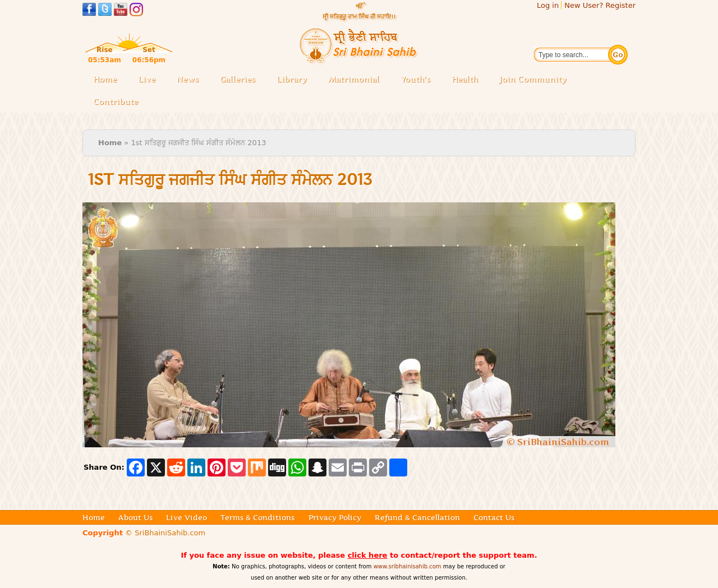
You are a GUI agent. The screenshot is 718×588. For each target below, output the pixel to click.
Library (295, 80)
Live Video (187, 517)
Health (465, 79)
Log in (548, 5)
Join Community (533, 79)
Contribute (119, 102)
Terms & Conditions (257, 517)
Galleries (241, 80)
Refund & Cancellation (417, 517)
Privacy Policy (335, 517)
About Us (135, 517)
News (188, 79)
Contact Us (494, 517)
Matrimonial (354, 79)
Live (150, 80)
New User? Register (600, 5)
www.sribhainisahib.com (408, 566)
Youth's (415, 79)
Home (105, 79)
